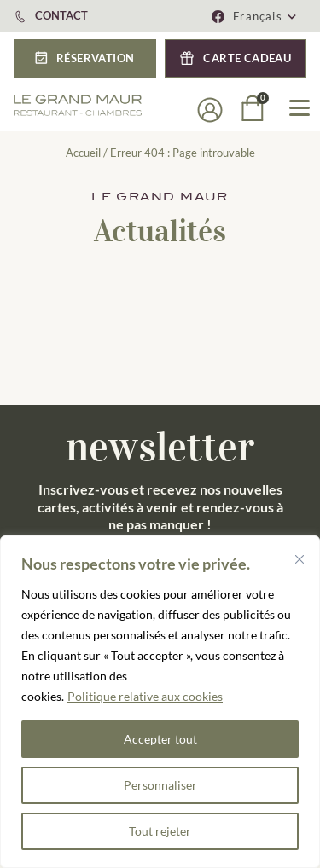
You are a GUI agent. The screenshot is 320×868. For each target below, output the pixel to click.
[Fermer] (300, 559)
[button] (265, 16)
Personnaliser (160, 785)
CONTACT (61, 15)
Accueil (83, 153)
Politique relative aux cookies (145, 696)
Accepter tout (160, 739)
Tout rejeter (160, 831)
